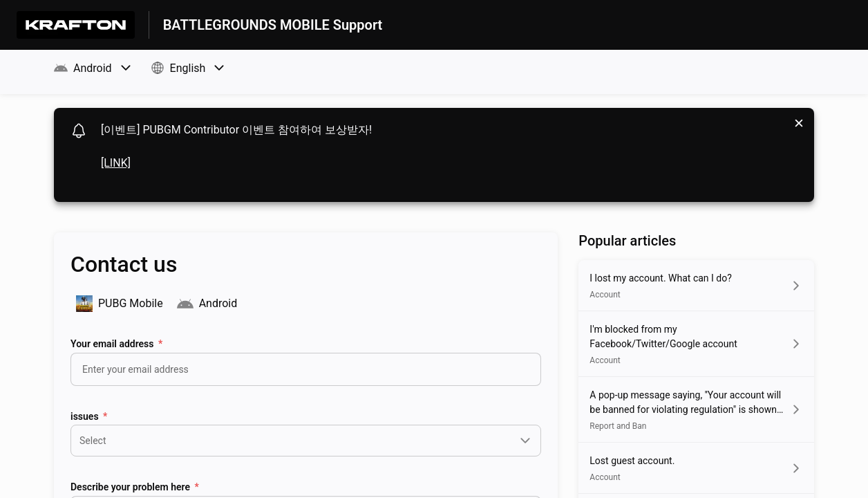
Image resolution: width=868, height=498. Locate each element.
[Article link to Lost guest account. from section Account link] (696, 468)
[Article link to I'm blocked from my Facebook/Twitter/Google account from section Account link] (696, 344)
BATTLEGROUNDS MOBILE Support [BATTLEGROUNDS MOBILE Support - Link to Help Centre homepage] (273, 25)
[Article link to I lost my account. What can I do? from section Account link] (696, 285)
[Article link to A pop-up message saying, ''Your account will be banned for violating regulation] (696, 409)
